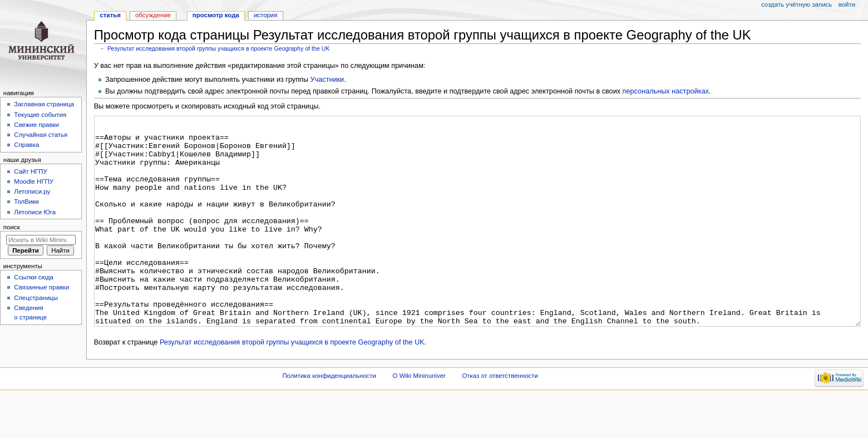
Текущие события (40, 115)
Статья (110, 15)
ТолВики (26, 201)
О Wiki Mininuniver (419, 417)
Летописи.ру (32, 191)
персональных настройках (666, 91)
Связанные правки (41, 287)
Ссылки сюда (34, 277)
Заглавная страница (44, 104)
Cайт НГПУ (30, 171)
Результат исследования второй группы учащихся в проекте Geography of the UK (219, 48)
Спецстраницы (36, 298)
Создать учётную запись (797, 4)
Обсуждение (153, 15)
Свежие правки (36, 125)
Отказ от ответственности (500, 417)
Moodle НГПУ (34, 181)
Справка (26, 145)
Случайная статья (41, 135)
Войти (847, 4)
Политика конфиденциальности (329, 417)
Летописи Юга (35, 212)
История (266, 15)
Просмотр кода (216, 15)
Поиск (12, 227)
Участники (327, 80)
